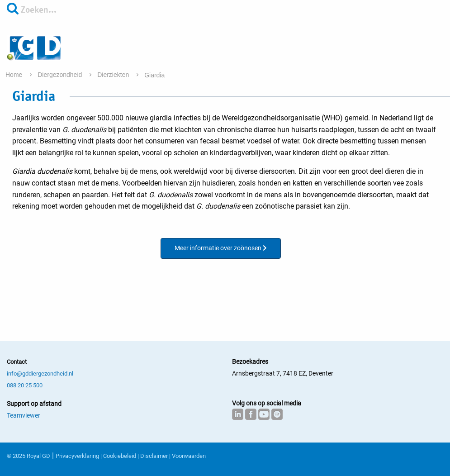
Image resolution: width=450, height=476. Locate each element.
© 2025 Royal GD (28, 456)
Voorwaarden (189, 456)
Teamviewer (24, 415)
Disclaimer (154, 456)
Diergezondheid (61, 75)
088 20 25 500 (25, 385)
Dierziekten (114, 75)
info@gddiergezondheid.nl (40, 374)
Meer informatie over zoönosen (221, 248)
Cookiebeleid (120, 456)
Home (15, 75)
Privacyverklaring (77, 456)
